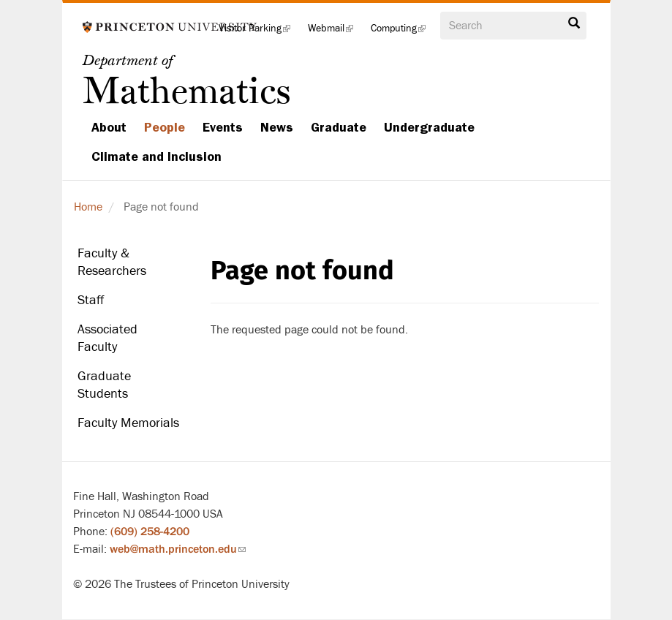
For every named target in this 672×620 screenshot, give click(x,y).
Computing (403, 33)
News (277, 127)
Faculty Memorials (128, 423)
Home (88, 207)
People (165, 127)
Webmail (335, 33)
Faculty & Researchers (112, 262)
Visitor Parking (259, 33)
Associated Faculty (107, 338)
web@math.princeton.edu (178, 549)
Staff (91, 300)
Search (574, 23)
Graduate (339, 127)
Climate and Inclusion (156, 156)
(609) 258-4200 (150, 532)
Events (223, 127)
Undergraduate (429, 127)
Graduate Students (104, 385)
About (109, 127)
